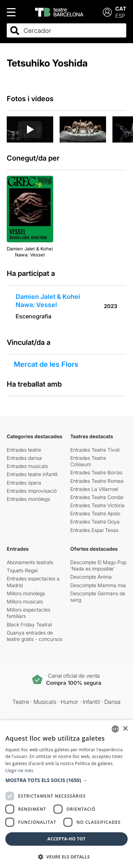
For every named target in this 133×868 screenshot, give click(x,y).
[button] (66, 780)
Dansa (112, 702)
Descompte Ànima (91, 577)
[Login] (107, 12)
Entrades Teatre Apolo (95, 513)
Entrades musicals (27, 466)
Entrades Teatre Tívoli (95, 450)
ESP (120, 16)
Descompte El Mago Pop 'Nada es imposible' (98, 565)
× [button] (125, 729)
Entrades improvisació (32, 491)
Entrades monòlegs (28, 499)
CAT (121, 9)
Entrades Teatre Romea (97, 481)
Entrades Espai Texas (94, 530)
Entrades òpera (24, 483)
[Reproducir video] (30, 129)
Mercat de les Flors (46, 364)
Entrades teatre (24, 450)
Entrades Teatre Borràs (96, 472)
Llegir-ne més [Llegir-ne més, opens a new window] (19, 771)
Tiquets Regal (22, 570)
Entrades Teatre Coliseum (88, 461)
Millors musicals (25, 601)
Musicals (45, 702)
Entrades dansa (24, 458)
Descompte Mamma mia (98, 585)
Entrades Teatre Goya (95, 522)
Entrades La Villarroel (94, 489)
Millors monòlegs (26, 593)
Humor (70, 702)
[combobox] (73, 31)
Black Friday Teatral (29, 624)
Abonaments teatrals (30, 562)
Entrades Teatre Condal (97, 497)
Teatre (21, 702)
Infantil (91, 702)
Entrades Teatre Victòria (97, 505)
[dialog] (66, 794)
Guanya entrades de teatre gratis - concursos (35, 636)
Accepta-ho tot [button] (67, 839)
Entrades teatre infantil (32, 474)
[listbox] (115, 729)
